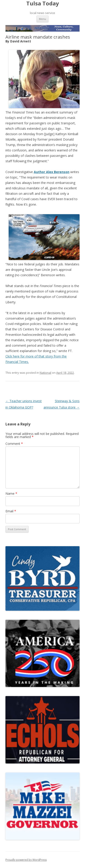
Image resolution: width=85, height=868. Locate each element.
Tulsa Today (43, 3)
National (45, 373)
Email (11, 511)
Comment (14, 444)
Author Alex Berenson (52, 172)
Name (11, 493)
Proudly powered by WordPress (26, 860)
